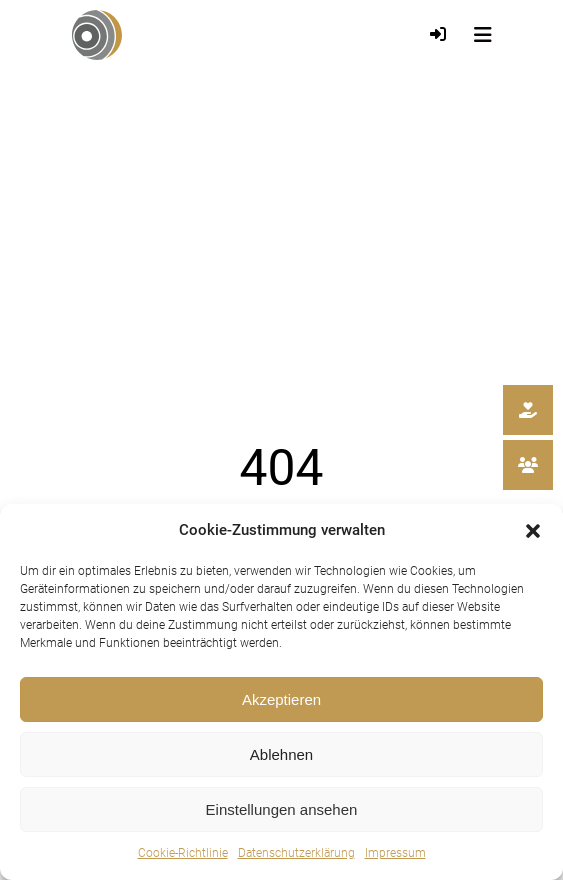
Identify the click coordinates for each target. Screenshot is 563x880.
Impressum (395, 853)
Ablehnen (281, 754)
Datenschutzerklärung (296, 853)
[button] (533, 531)
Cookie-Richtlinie (183, 853)
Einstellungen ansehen (282, 809)
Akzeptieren (281, 699)
